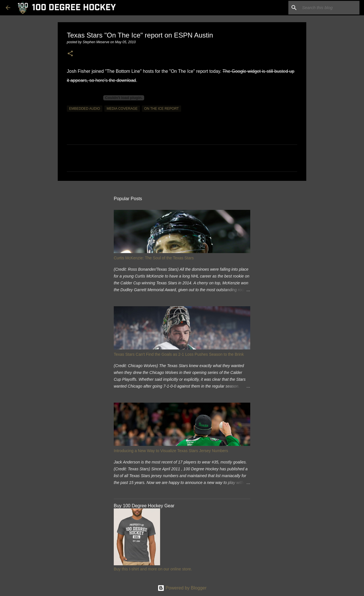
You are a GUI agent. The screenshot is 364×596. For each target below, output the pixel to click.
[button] (70, 54)
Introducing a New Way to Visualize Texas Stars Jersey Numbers (171, 451)
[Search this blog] (330, 8)
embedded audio (85, 109)
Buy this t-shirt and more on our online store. (153, 569)
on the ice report (162, 109)
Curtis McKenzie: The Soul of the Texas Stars (154, 258)
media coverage (122, 109)
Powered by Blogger (182, 588)
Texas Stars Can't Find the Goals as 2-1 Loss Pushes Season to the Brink (179, 354)
